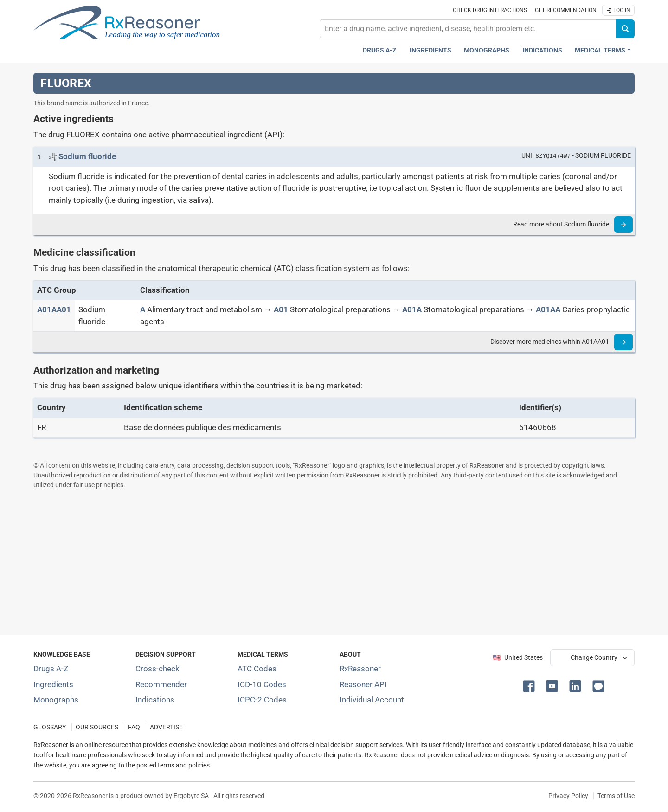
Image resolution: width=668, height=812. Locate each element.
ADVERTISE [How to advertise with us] (166, 727)
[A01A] (412, 309)
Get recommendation (566, 10)
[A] (143, 309)
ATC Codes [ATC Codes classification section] (257, 669)
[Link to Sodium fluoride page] (87, 156)
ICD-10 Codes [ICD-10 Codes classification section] (262, 684)
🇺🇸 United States (518, 658)
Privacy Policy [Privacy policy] (568, 796)
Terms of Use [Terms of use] (616, 796)
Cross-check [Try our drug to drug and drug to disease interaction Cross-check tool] (157, 669)
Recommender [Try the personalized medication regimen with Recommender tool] (161, 684)
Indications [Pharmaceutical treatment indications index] (542, 50)
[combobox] (468, 29)
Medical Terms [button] (600, 50)
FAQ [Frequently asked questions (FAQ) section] (134, 727)
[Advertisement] (312, 562)
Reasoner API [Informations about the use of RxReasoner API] (363, 684)
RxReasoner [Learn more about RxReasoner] (360, 669)
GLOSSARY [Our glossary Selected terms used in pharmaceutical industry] (50, 727)
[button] (531, 685)
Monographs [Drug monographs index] (487, 50)
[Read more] (623, 225)
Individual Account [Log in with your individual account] (372, 700)
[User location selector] (592, 657)
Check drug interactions (490, 10)
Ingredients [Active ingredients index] (430, 50)
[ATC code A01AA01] (54, 309)
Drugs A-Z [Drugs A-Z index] (380, 50)
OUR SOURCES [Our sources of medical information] (97, 727)
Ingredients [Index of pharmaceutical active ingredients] (53, 684)
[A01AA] (548, 309)
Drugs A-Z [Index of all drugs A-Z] (51, 669)
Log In (618, 10)
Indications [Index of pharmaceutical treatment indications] (155, 700)
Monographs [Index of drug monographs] (56, 700)
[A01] (281, 309)
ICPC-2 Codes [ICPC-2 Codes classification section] (262, 700)
